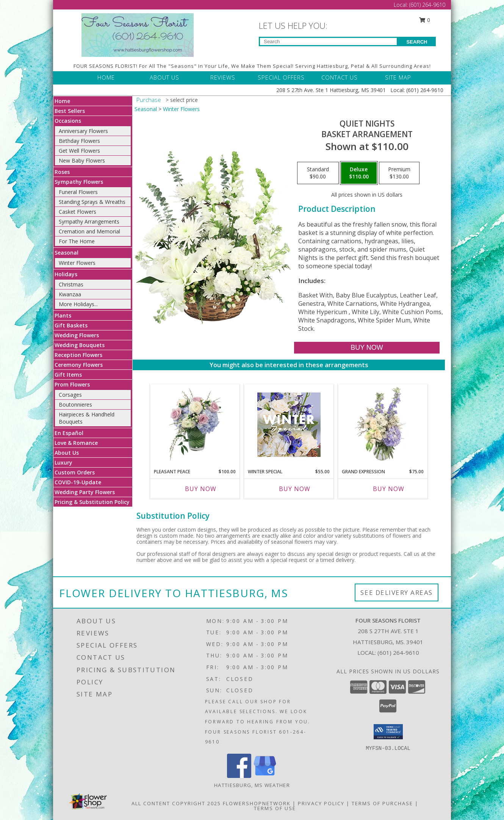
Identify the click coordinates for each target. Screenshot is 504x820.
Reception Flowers (78, 355)
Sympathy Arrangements (89, 221)
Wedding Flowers (77, 335)
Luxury (63, 462)
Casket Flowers (77, 212)
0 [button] (425, 20)
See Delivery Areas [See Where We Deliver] (397, 592)
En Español (69, 433)
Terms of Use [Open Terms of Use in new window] (275, 808)
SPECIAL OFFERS (281, 77)
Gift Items (68, 375)
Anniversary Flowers (83, 131)
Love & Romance (76, 443)
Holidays (66, 274)
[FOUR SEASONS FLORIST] (138, 34)
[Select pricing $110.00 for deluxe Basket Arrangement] (359, 173)
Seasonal (67, 253)
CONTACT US (340, 77)
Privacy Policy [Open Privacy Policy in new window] (321, 803)
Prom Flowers (72, 384)
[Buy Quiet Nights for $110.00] (367, 348)
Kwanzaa (70, 294)
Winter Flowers (77, 263)
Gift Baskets (71, 325)
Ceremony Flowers (79, 365)
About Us (67, 453)
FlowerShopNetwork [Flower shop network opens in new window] (257, 803)
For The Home (77, 241)
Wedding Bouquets (80, 345)
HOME (106, 77)
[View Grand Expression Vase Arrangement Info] (383, 424)
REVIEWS (223, 77)
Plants (63, 315)
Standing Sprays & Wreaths (92, 202)
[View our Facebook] (239, 776)
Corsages (70, 395)
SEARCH (417, 42)
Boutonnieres (75, 405)
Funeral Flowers (78, 192)
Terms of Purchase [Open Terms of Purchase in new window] (382, 803)
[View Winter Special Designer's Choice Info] (289, 425)
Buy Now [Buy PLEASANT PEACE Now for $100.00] (201, 489)
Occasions (68, 121)
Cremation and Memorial (89, 231)
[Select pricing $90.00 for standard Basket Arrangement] (318, 173)
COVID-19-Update (78, 482)
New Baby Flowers (82, 160)
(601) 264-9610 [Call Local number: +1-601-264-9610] (427, 5)
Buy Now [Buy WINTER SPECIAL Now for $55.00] (295, 489)
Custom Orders (75, 472)
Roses (62, 172)
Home (62, 101)
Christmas (71, 284)
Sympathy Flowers (79, 182)
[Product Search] (328, 41)
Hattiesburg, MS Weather (252, 785)
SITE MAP (398, 77)
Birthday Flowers (79, 141)
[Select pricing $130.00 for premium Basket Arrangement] (399, 173)
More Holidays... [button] (78, 304)
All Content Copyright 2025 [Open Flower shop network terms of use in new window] (176, 803)
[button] (388, 732)
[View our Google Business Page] (265, 776)
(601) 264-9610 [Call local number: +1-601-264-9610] (398, 653)
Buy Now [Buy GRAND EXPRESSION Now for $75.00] (389, 489)
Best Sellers (70, 111)
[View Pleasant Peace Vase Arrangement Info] (195, 424)
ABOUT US (164, 77)
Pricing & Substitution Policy (92, 502)
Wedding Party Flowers (85, 492)
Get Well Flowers (79, 151)
